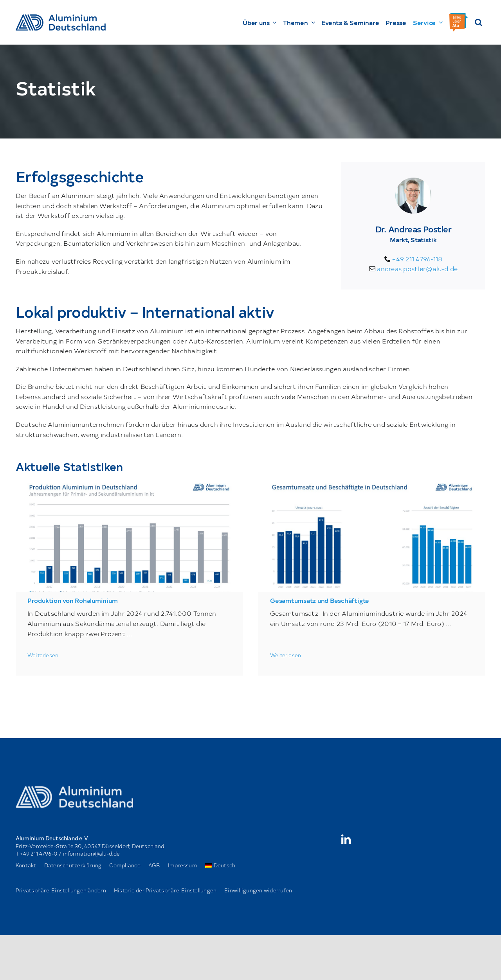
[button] (478, 22)
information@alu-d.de (92, 853)
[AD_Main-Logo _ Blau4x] (61, 17)
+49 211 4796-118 (417, 259)
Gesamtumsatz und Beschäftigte (320, 600)
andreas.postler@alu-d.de (417, 268)
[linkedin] (346, 839)
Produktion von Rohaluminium (73, 600)
